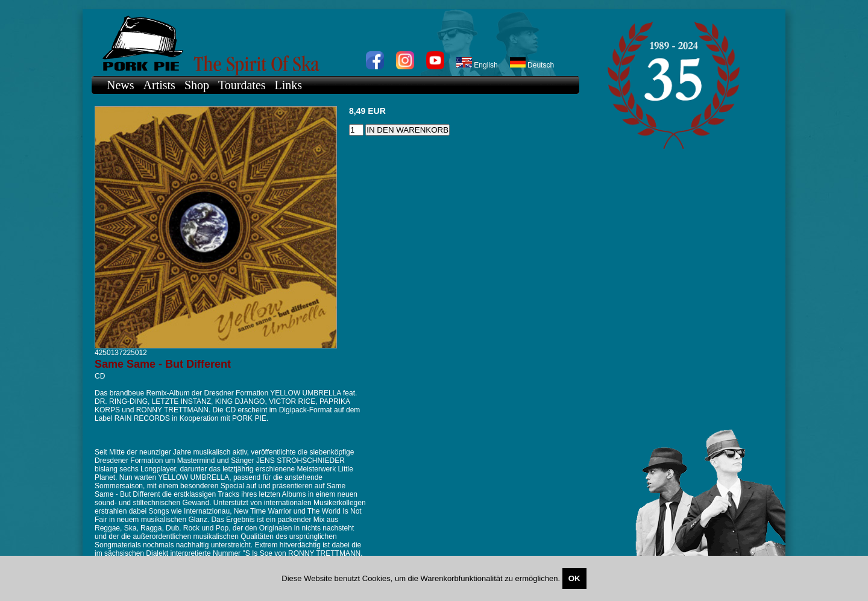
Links (289, 85)
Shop (197, 85)
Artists (159, 85)
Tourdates (242, 85)
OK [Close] (574, 578)
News (121, 85)
